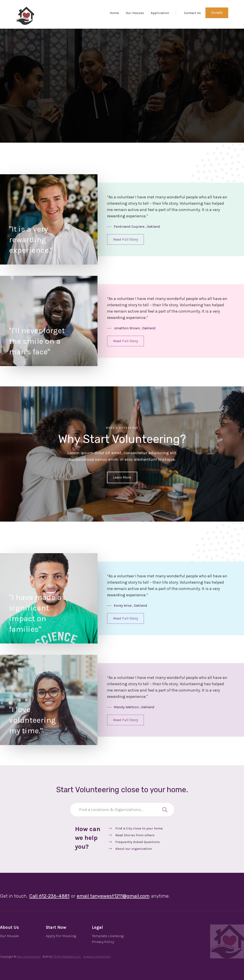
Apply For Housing (61, 936)
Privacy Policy (103, 942)
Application (160, 13)
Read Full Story (125, 239)
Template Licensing (108, 936)
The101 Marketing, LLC (67, 957)
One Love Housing (29, 957)
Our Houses (135, 13)
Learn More (122, 477)
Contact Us (192, 13)
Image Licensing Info (97, 957)
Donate (217, 13)
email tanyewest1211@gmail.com (113, 896)
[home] (25, 16)
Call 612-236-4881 (49, 896)
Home (114, 13)
